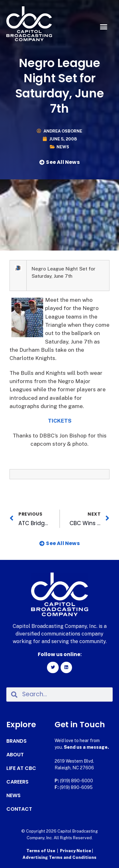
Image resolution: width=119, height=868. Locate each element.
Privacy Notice (76, 851)
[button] (104, 27)
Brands (17, 741)
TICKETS (60, 421)
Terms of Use (41, 851)
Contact (19, 809)
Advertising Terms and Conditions (60, 857)
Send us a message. (86, 747)
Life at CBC (21, 768)
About (15, 755)
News (63, 147)
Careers (17, 782)
